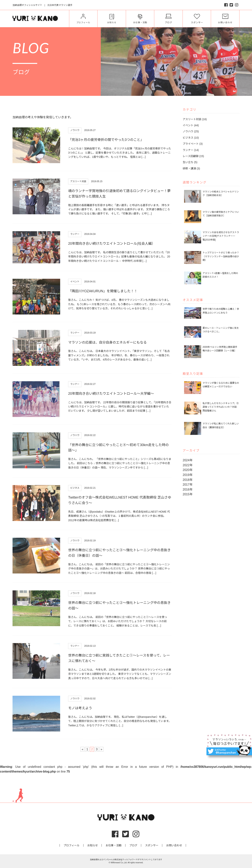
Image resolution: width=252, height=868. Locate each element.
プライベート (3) (193, 144)
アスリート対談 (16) (195, 119)
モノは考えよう (80, 708)
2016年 (188, 490)
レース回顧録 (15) (193, 156)
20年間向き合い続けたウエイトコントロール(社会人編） (112, 244)
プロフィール (72, 845)
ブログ (133, 845)
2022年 (188, 465)
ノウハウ (75, 130)
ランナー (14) (191, 150)
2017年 (188, 485)
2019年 (188, 475)
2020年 (188, 470)
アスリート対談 (78, 181)
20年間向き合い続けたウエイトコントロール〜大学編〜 (111, 394)
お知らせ (93, 845)
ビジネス (75, 488)
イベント (75, 282)
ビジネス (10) (191, 138)
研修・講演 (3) (191, 168)
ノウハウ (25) (191, 131)
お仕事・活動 (113, 845)
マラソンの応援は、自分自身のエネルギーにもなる (107, 342)
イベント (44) (191, 125)
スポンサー (152, 845)
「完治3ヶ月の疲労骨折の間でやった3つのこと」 (106, 140)
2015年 (188, 494)
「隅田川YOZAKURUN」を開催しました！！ (103, 291)
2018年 (188, 480)
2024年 (188, 460)
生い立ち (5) (190, 162)
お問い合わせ (174, 845)
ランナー (75, 234)
